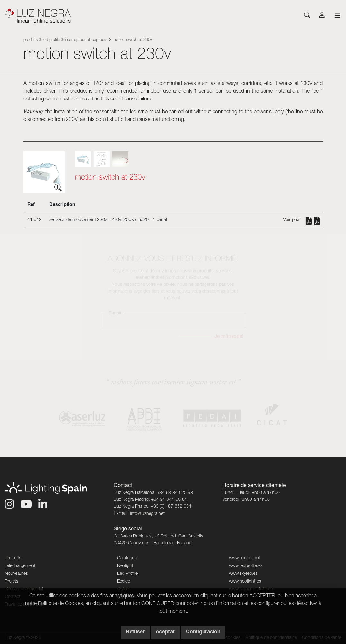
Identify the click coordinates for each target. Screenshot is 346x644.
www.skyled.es (243, 574)
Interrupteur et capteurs (86, 40)
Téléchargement (20, 566)
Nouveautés (16, 574)
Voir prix (291, 220)
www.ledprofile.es (246, 566)
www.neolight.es (245, 582)
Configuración (203, 632)
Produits (31, 40)
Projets (12, 582)
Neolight (125, 566)
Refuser (135, 632)
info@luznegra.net (147, 514)
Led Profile (51, 40)
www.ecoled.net (244, 558)
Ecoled (124, 582)
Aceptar (165, 632)
